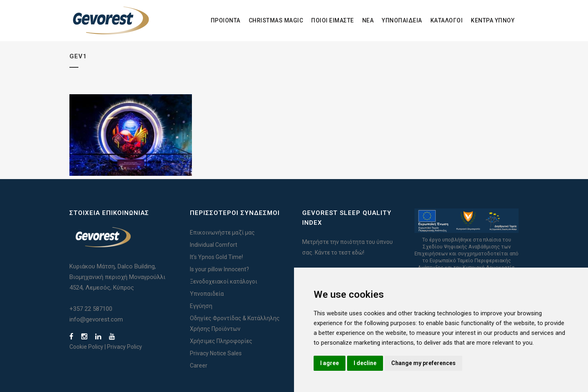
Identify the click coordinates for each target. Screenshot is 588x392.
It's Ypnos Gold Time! (216, 257)
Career (199, 365)
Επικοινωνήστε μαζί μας (222, 233)
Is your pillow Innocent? (219, 269)
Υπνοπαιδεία (207, 294)
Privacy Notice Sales (216, 353)
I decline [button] (365, 363)
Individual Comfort (214, 245)
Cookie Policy (86, 347)
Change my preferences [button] (423, 363)
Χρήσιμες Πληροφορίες (221, 341)
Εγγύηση (201, 306)
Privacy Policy (125, 347)
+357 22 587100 (91, 309)
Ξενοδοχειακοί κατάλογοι (224, 281)
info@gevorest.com (96, 319)
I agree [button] (330, 363)
